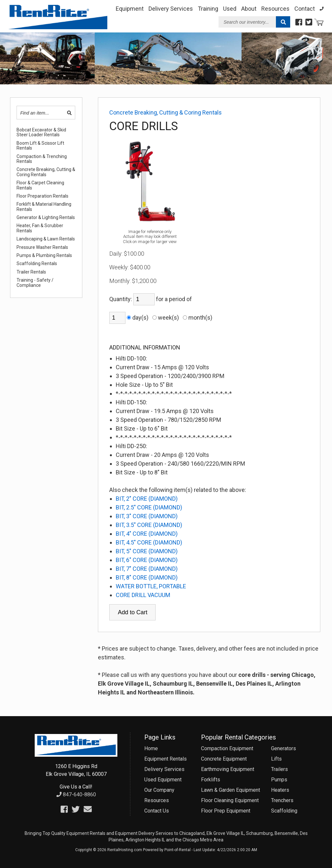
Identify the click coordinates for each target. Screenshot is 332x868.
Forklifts (211, 780)
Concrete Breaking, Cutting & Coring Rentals (46, 172)
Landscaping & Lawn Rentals (46, 239)
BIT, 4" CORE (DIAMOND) (147, 534)
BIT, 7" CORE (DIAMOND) (147, 569)
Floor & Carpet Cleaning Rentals (40, 185)
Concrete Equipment (224, 759)
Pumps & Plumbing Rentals (44, 256)
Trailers (279, 769)
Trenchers (282, 800)
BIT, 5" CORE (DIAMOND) (147, 551)
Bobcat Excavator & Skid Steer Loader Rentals (41, 132)
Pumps (279, 780)
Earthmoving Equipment (228, 769)
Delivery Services (171, 9)
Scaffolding (284, 811)
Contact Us (157, 811)
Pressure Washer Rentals (42, 247)
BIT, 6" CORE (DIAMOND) (147, 560)
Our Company (159, 790)
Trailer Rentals (31, 272)
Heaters (280, 790)
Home (151, 748)
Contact (305, 9)
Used (230, 9)
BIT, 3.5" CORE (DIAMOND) (149, 525)
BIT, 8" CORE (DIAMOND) (147, 577)
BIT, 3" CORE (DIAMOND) (147, 516)
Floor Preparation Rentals (42, 196)
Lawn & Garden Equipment (231, 790)
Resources (275, 9)
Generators (284, 748)
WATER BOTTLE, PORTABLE (151, 586)
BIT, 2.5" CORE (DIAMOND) (149, 507)
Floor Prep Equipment (226, 811)
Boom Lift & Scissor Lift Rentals (40, 146)
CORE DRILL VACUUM (143, 595)
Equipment (130, 9)
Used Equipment (163, 780)
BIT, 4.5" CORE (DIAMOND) (149, 542)
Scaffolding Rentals (37, 264)
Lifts (276, 759)
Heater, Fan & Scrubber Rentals (40, 228)
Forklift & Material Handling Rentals (44, 207)
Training (208, 9)
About (249, 9)
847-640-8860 (76, 795)
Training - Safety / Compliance (35, 283)
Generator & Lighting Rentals (46, 218)
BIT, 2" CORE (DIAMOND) (147, 499)
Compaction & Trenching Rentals (42, 159)
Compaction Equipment (227, 748)
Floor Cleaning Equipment (230, 800)
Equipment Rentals (166, 759)
